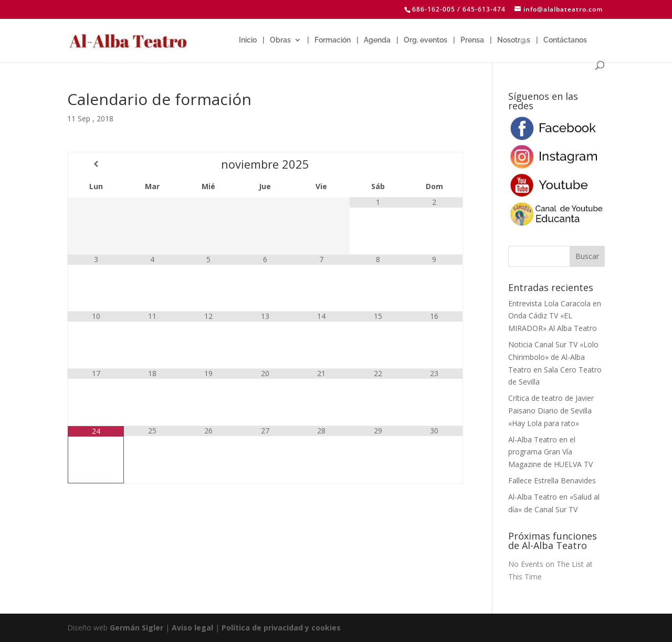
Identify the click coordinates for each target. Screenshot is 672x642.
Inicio (248, 40)
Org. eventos (426, 40)
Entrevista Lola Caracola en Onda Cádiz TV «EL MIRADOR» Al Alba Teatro (555, 316)
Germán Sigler (136, 628)
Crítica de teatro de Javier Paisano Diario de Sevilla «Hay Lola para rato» (551, 411)
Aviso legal (192, 628)
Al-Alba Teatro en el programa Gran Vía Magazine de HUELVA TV (550, 452)
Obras (280, 40)
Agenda (377, 40)
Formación (333, 40)
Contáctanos (565, 40)
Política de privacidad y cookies (281, 628)
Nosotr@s (514, 40)
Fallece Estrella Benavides (552, 480)
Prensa (472, 40)
